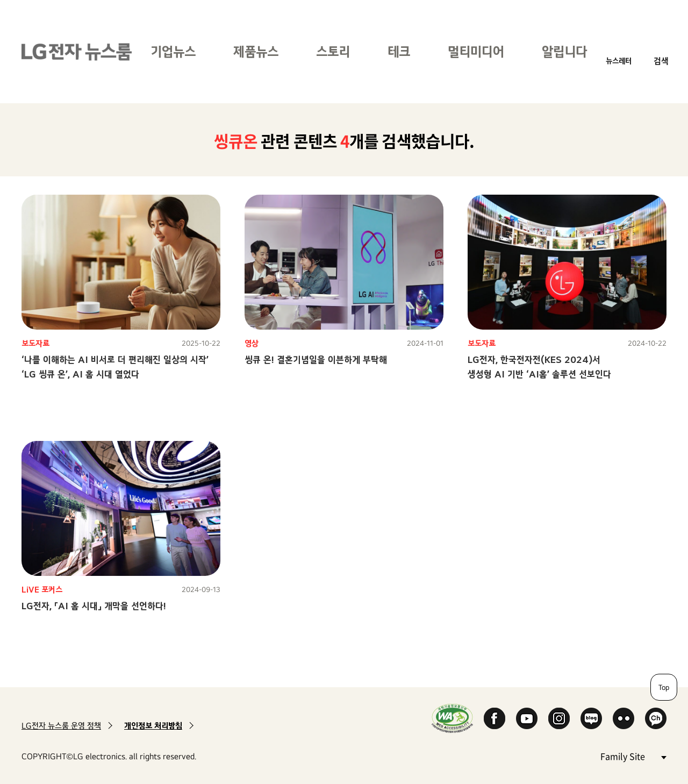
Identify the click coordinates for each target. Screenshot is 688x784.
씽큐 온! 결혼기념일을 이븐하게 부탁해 (316, 359)
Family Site (633, 756)
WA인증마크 (452, 718)
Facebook (494, 718)
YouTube (527, 718)
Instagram (559, 718)
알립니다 (564, 51)
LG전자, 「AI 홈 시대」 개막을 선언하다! (94, 606)
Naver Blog (591, 718)
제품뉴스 (256, 51)
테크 (399, 51)
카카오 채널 (656, 718)
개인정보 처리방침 (153, 726)
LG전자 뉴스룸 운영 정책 (61, 726)
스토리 (333, 51)
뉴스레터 (619, 60)
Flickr (623, 718)
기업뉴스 (173, 51)
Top (664, 687)
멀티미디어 (476, 51)
